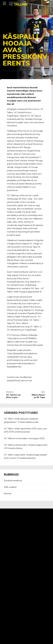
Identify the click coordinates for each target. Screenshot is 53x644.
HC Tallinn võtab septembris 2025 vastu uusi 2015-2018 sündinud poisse (25, 430)
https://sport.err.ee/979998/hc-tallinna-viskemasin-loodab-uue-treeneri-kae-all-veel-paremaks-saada (25, 342)
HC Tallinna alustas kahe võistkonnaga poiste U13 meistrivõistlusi (26, 447)
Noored (8, 494)
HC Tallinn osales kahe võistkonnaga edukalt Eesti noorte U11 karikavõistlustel (25, 456)
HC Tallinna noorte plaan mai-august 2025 (24, 438)
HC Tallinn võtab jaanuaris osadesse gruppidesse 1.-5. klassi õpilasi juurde (21, 420)
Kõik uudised (10, 487)
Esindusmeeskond (13, 481)
